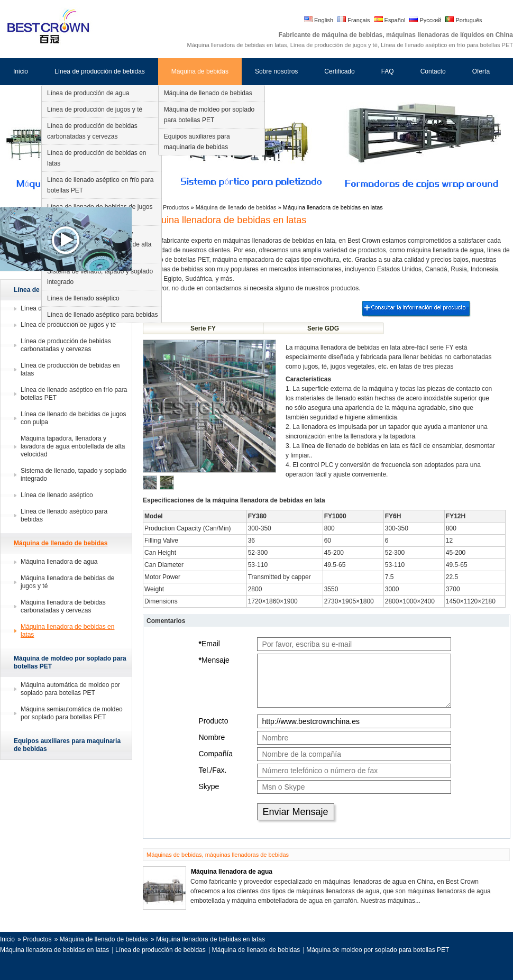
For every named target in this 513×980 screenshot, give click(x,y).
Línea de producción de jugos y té (95, 109)
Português (464, 20)
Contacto (433, 71)
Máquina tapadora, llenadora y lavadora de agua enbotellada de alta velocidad (73, 446)
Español (390, 20)
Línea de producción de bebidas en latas (97, 158)
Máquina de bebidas (200, 71)
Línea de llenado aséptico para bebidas (103, 315)
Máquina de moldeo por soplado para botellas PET (209, 115)
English (319, 20)
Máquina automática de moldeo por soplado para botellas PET (70, 689)
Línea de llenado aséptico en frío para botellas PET (100, 185)
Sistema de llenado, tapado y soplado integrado (100, 277)
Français (354, 20)
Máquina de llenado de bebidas (208, 93)
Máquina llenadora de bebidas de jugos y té (67, 582)
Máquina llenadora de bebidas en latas (67, 631)
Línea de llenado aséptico (83, 298)
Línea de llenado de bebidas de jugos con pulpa (74, 418)
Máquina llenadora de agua (59, 562)
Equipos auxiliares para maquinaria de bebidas (197, 142)
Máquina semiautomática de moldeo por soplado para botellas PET (72, 713)
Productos (177, 207)
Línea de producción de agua (88, 93)
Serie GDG (323, 328)
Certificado (339, 71)
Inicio (21, 71)
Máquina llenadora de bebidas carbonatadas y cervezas (63, 606)
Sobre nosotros (276, 71)
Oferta (481, 71)
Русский (425, 20)
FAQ (388, 71)
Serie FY (203, 328)
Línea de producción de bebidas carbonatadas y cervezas (92, 131)
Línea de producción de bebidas (100, 71)
